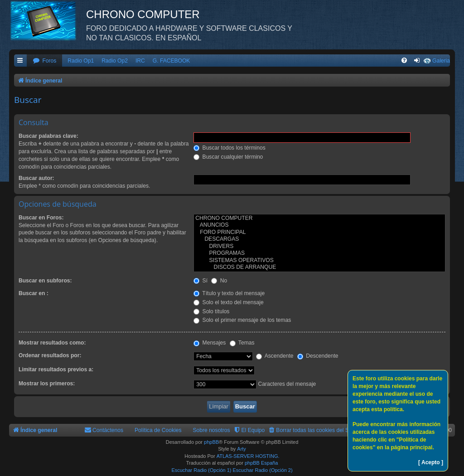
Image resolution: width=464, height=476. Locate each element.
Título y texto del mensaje (229, 293)
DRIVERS (319, 247)
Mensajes (210, 343)
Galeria (441, 61)
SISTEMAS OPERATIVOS (319, 261)
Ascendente (275, 356)
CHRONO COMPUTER (319, 219)
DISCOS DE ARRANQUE (319, 267)
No (219, 281)
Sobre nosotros (212, 430)
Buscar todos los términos (230, 148)
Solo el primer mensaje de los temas (242, 320)
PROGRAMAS (319, 253)
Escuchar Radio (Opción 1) (201, 470)
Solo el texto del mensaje (229, 302)
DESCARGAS (319, 239)
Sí (201, 281)
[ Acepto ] (431, 462)
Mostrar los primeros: (47, 384)
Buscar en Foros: (41, 218)
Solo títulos (211, 311)
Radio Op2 (115, 61)
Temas (242, 343)
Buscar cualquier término (228, 157)
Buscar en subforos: (45, 281)
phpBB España (261, 463)
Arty (242, 449)
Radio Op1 (81, 61)
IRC (140, 61)
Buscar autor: (36, 178)
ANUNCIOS (319, 225)
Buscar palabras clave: (48, 136)
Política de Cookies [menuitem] (158, 430)
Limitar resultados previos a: (56, 369)
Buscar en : (34, 293)
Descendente (318, 356)
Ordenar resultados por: (50, 355)
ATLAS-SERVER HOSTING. (248, 456)
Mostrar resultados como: (52, 343)
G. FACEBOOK (172, 61)
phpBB (211, 442)
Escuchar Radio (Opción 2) (263, 470)
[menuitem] (44, 61)
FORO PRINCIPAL (319, 233)
